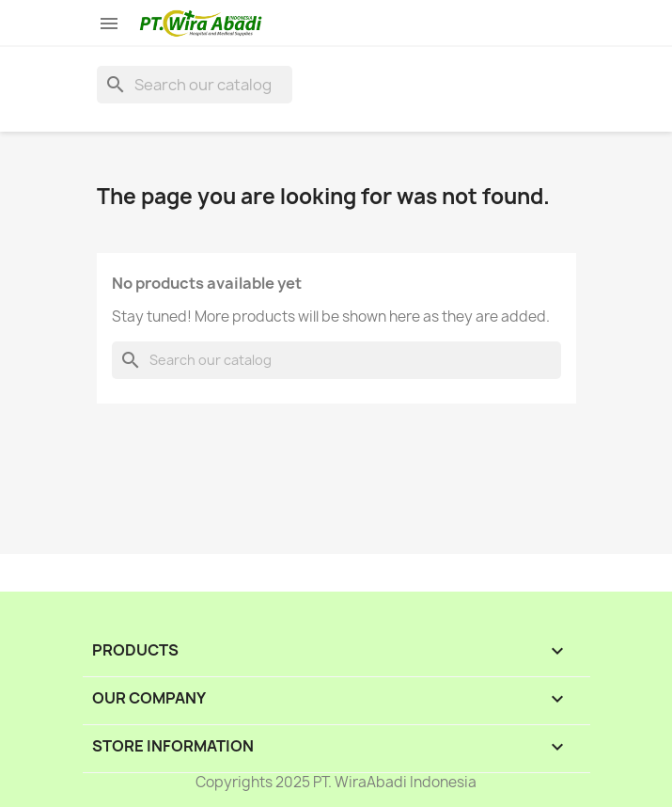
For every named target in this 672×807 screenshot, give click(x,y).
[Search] (195, 85)
